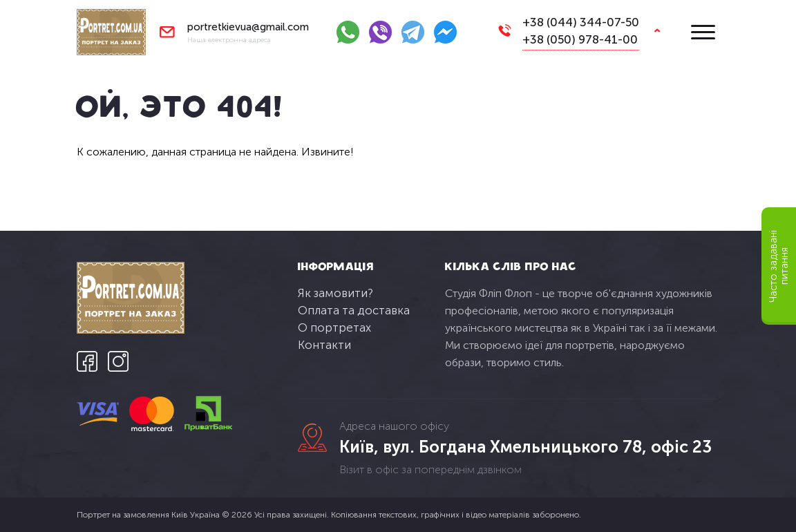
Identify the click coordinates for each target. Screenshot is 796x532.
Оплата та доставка (354, 310)
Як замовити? (335, 293)
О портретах (334, 327)
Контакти (324, 345)
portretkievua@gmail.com (248, 27)
